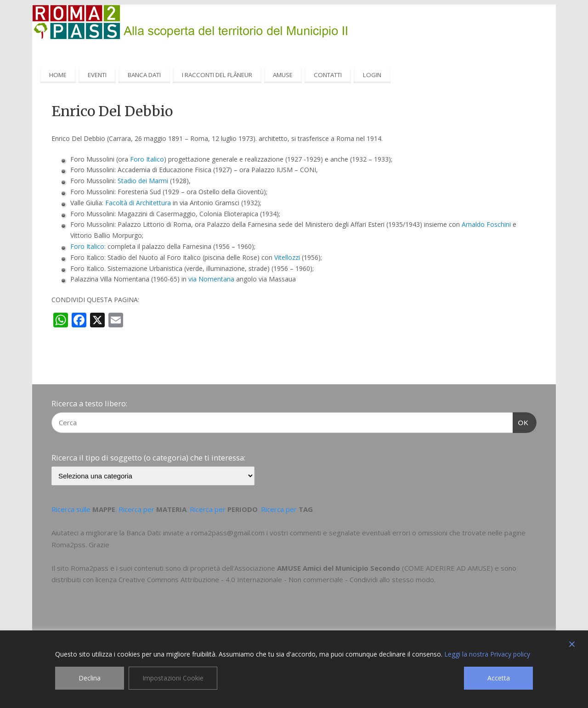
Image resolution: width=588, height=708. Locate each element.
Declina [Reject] (90, 678)
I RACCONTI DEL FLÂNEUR (217, 75)
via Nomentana (211, 279)
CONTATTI (328, 75)
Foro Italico (147, 159)
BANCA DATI (144, 75)
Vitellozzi (287, 257)
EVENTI (97, 75)
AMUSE (283, 75)
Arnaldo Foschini (486, 224)
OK (521, 421)
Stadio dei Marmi (143, 181)
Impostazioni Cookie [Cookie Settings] (173, 678)
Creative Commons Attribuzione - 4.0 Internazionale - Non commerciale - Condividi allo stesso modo (276, 579)
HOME (58, 75)
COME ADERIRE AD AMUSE (447, 568)
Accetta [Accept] (499, 678)
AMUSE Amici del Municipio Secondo (339, 568)
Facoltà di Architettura (138, 203)
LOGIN (372, 75)
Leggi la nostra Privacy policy (487, 654)
